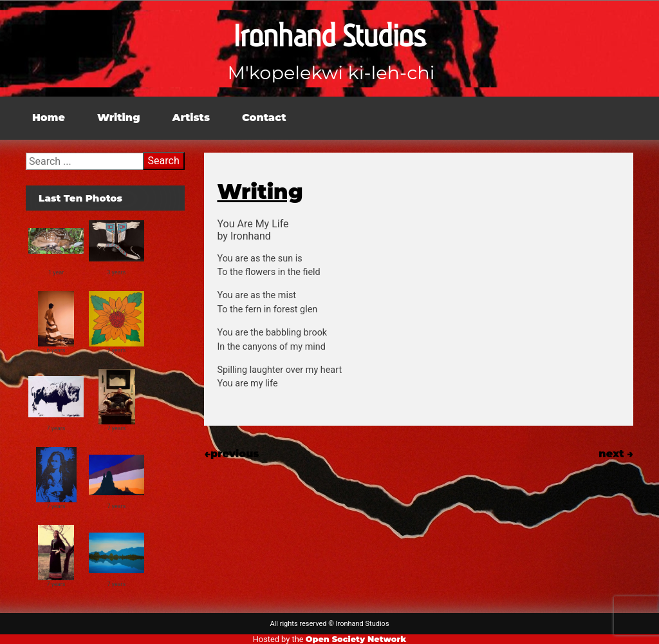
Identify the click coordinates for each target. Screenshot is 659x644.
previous (231, 454)
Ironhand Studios (329, 36)
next (616, 454)
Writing (119, 118)
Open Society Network (356, 639)
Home (49, 118)
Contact (264, 118)
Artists (191, 118)
